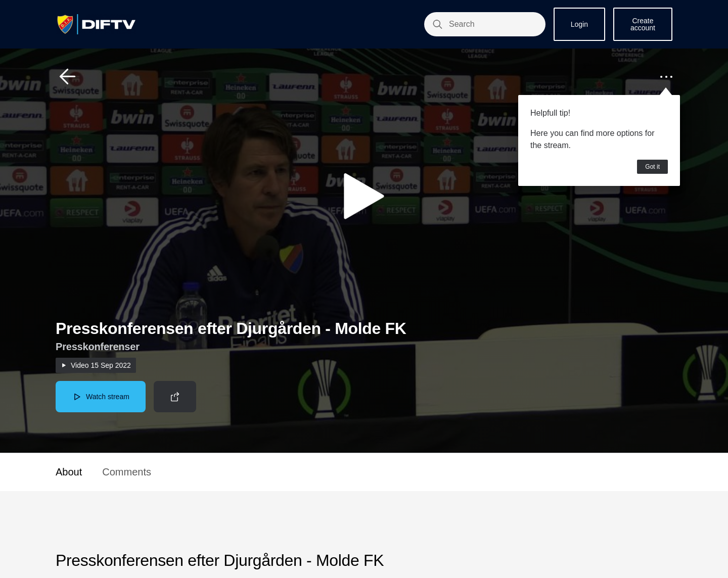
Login (579, 24)
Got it (652, 167)
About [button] (69, 472)
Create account (643, 24)
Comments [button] (127, 472)
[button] (68, 77)
